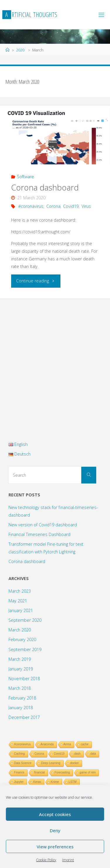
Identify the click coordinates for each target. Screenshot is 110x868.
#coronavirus (31, 206)
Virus (86, 206)
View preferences (55, 847)
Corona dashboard (45, 187)
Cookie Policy (46, 860)
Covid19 (71, 206)
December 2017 (24, 717)
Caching (20, 754)
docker (75, 763)
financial (39, 772)
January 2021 (21, 610)
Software (26, 177)
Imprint (68, 860)
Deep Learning (51, 763)
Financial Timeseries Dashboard (39, 534)
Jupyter (19, 782)
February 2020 (22, 639)
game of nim (88, 772)
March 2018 (20, 688)
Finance (19, 772)
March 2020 (20, 630)
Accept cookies (55, 814)
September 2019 (25, 649)
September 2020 (25, 620)
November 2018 (24, 679)
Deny (55, 830)
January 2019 (21, 669)
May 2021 (18, 601)
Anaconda (47, 744)
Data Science (23, 763)
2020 (20, 50)
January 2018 (21, 708)
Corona (53, 206)
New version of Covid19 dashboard (43, 525)
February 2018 (22, 698)
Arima (67, 744)
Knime (55, 782)
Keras (37, 782)
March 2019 (20, 659)
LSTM (73, 782)
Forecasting (62, 772)
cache (85, 744)
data (93, 754)
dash (77, 754)
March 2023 (20, 591)
